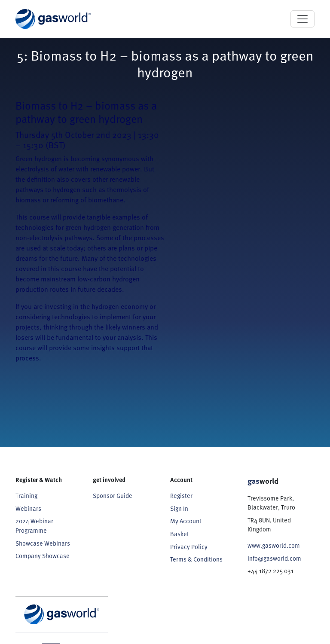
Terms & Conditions (196, 559)
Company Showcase (43, 556)
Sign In (179, 508)
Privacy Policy (189, 547)
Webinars (28, 508)
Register (181, 496)
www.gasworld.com (274, 545)
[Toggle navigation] (302, 19)
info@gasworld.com (274, 558)
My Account (186, 521)
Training (26, 496)
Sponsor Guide (113, 496)
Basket (180, 534)
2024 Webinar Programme (34, 526)
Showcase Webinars (43, 543)
